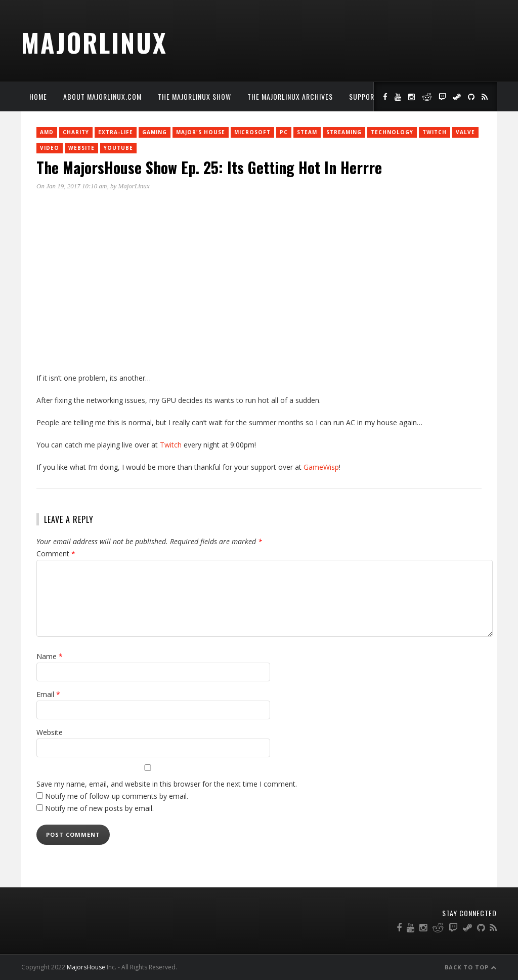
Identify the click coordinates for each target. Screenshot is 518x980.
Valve (465, 132)
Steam (307, 132)
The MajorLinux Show (195, 96)
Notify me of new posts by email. (99, 808)
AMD (47, 132)
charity (76, 132)
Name (50, 656)
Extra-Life (116, 132)
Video (50, 148)
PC (284, 132)
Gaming (155, 132)
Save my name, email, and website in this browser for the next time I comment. (167, 784)
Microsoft (252, 132)
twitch (435, 132)
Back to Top (471, 967)
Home (38, 96)
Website (81, 148)
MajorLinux (94, 42)
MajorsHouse (86, 967)
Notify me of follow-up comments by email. (117, 796)
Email (48, 694)
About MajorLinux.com (102, 96)
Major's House (201, 132)
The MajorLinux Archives (290, 96)
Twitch (171, 445)
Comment (56, 554)
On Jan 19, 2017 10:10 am (72, 186)
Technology (392, 132)
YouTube (118, 148)
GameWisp (321, 467)
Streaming (344, 132)
